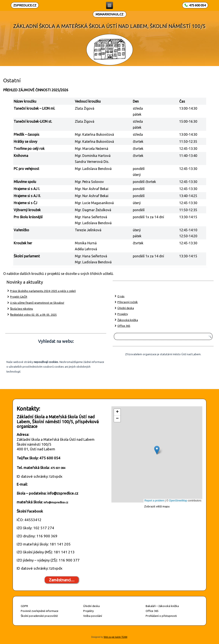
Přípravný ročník (128, 302)
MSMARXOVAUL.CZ (109, 14)
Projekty (123, 314)
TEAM (124, 637)
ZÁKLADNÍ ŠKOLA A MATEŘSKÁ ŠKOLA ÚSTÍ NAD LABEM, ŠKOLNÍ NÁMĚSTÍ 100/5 (110, 26)
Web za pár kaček (112, 637)
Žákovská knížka (128, 320)
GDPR (24, 606)
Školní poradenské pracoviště (39, 616)
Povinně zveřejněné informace (40, 611)
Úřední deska (126, 308)
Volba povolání (93, 616)
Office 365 (124, 326)
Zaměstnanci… (62, 580)
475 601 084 (58, 468)
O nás (121, 296)
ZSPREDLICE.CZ (25, 5)
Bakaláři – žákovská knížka (162, 606)
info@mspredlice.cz (56, 502)
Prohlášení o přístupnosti (161, 616)
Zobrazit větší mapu (157, 506)
